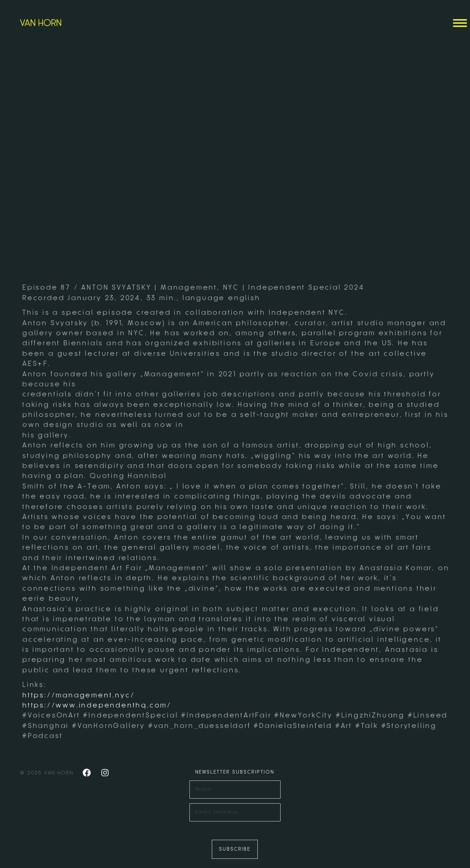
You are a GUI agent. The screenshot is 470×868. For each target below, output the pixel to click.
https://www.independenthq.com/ (97, 705)
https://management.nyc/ (78, 695)
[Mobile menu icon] (460, 23)
